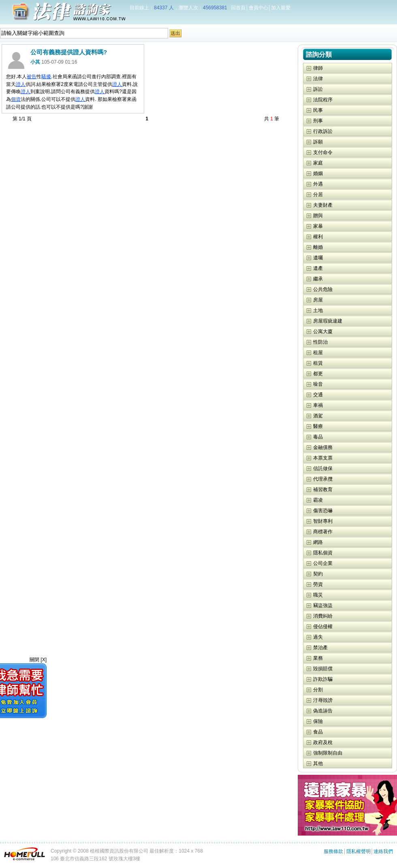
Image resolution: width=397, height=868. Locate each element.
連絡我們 (383, 851)
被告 (32, 77)
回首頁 (238, 8)
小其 (35, 62)
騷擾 (46, 77)
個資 (16, 99)
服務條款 (333, 851)
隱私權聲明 (359, 851)
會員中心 (258, 8)
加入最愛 (281, 8)
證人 (21, 84)
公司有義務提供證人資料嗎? (69, 52)
